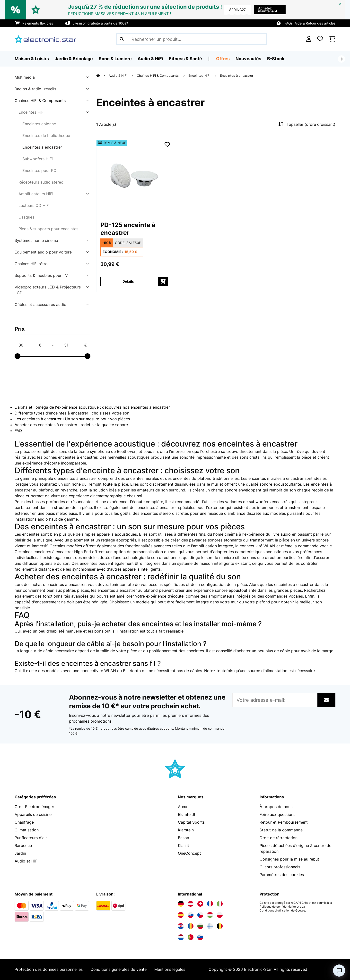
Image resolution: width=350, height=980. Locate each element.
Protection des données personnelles (49, 969)
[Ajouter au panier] (163, 281)
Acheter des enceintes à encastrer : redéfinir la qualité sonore (71, 425)
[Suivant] (341, 59)
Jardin (20, 853)
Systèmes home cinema (36, 240)
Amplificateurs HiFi (36, 194)
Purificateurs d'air (31, 838)
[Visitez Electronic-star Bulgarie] (200, 926)
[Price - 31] (75, 345)
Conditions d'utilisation (275, 911)
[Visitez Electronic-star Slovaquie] (191, 915)
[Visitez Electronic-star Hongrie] (210, 915)
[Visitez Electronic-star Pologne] (220, 915)
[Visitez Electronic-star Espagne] (181, 915)
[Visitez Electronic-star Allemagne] (181, 904)
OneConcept (189, 853)
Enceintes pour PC (39, 170)
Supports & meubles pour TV (41, 275)
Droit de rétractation (279, 838)
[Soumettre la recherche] (122, 39)
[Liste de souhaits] (320, 39)
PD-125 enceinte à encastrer (128, 229)
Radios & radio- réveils (35, 89)
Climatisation (27, 830)
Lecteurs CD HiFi (34, 205)
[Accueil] (102, 76)
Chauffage (24, 822)
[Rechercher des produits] (191, 39)
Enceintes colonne (39, 124)
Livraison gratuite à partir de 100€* (100, 23)
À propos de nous (276, 807)
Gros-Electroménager (34, 807)
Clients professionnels (280, 867)
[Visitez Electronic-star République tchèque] (200, 915)
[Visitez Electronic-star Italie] (220, 904)
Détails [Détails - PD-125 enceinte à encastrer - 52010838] (128, 281)
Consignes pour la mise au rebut (289, 859)
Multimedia (25, 77)
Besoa (184, 838)
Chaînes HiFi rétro (31, 264)
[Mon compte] (309, 39)
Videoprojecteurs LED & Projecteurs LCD (48, 290)
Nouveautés (248, 59)
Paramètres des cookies (282, 875)
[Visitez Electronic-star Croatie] (181, 926)
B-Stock (276, 59)
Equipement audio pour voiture (43, 252)
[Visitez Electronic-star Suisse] (200, 904)
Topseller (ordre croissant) (306, 124)
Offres (223, 59)
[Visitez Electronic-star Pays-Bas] (181, 937)
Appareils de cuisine (33, 814)
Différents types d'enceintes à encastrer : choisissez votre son (72, 413)
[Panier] (332, 39)
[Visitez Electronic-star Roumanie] (191, 926)
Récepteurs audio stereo (41, 182)
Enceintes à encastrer (42, 147)
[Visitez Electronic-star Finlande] (210, 926)
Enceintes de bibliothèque (46, 135)
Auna (183, 807)
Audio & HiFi (118, 76)
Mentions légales (170, 969)
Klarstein (186, 830)
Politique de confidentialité (278, 907)
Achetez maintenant (268, 10)
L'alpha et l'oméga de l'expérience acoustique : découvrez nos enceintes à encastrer (92, 407)
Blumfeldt (187, 814)
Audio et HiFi (26, 861)
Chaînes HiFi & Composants (40, 101)
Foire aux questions (277, 814)
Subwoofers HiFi (38, 159)
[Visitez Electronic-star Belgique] (220, 926)
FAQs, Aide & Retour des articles (310, 23)
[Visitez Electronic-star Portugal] (191, 937)
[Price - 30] (30, 345)
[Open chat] (339, 971)
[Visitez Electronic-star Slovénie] (200, 937)
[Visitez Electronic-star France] (210, 904)
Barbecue (23, 845)
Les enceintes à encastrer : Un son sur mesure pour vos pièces (72, 419)
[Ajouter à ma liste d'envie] (167, 144)
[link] (134, 177)
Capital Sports (191, 822)
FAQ (18, 431)
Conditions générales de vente (118, 969)
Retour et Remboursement (284, 822)
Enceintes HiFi (31, 112)
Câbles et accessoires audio (40, 304)
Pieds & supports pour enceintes (48, 229)
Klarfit (184, 845)
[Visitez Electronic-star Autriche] (191, 904)
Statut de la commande (281, 830)
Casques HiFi (31, 217)
